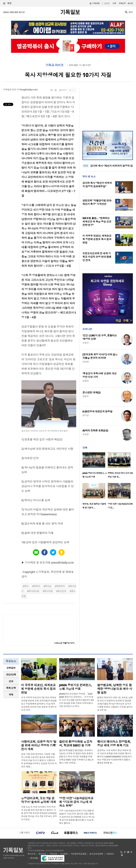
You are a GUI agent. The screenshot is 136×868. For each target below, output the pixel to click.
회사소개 (32, 854)
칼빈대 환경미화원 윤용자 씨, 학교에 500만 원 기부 (76, 744)
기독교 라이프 (55, 65)
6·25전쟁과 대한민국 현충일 (97, 411)
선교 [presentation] (11, 681)
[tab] (11, 668)
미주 (114, 3)
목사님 (48, 586)
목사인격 (62, 591)
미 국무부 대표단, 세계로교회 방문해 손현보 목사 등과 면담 (97, 239)
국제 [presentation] (11, 695)
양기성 (86, 415)
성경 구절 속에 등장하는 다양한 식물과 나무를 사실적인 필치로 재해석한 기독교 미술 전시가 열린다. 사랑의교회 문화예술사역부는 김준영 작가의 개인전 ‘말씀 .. (39, 760)
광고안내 (42, 854)
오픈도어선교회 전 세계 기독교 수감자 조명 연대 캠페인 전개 (97, 257)
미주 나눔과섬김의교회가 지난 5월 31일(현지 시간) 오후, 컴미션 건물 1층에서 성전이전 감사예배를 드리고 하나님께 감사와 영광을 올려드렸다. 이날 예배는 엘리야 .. (77, 817)
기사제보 (64, 854)
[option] (95, 466)
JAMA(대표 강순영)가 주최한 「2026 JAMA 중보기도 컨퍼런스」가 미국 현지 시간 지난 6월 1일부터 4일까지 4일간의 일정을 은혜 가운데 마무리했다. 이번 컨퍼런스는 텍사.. (77, 700)
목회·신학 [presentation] (11, 688)
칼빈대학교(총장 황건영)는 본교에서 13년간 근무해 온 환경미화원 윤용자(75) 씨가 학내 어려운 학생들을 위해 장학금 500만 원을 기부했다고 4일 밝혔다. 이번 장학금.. (76, 757)
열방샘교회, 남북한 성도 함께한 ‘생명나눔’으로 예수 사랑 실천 (115, 689)
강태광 (86, 362)
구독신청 (122, 3)
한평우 (86, 396)
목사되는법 (34, 591)
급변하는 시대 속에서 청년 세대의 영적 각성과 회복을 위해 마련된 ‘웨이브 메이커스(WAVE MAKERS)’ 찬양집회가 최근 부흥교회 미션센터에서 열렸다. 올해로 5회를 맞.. (114, 757)
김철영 (86, 381)
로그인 (130, 3)
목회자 (37, 586)
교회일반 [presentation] (11, 668)
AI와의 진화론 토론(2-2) (95, 430)
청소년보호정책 (96, 854)
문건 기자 (16, 90)
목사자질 (48, 591)
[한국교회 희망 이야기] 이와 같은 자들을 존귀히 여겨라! (100, 356)
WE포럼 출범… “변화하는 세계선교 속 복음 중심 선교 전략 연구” (97, 222)
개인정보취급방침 (79, 854)
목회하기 (61, 586)
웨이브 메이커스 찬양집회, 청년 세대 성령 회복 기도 (114, 744)
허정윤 (86, 434)
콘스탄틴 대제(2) (91, 392)
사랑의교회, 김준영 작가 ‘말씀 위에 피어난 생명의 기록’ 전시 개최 (39, 745)
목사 (26, 586)
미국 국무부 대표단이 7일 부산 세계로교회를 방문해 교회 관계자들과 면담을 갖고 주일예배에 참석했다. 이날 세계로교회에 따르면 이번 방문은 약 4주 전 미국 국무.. (39, 704)
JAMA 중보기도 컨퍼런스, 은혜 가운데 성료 (76, 687)
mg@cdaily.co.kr (29, 90)
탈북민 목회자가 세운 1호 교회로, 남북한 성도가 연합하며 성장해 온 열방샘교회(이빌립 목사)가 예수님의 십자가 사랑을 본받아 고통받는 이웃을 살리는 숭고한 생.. (115, 704)
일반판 (107, 3)
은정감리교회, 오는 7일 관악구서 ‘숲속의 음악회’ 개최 (39, 800)
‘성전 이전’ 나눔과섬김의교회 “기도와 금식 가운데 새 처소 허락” (76, 802)
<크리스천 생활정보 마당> (64, 643)
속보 (86, 166)
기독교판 (96, 3)
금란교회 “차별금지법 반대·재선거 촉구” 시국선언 (97, 202)
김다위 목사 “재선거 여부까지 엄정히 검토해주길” (97, 185)
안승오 (86, 343)
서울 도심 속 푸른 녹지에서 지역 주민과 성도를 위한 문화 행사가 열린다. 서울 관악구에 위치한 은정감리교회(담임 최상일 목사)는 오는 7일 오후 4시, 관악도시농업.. (39, 813)
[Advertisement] (108, 108)
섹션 (7, 3)
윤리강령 (34, 858)
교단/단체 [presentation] (11, 674)
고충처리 (110, 854)
